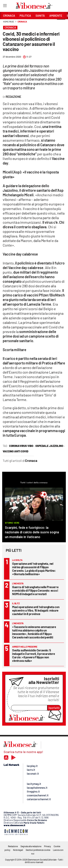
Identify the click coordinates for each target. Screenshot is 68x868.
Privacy (48, 846)
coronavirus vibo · (22, 446)
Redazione (13, 846)
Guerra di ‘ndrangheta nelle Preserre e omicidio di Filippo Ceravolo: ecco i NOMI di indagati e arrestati (35, 590)
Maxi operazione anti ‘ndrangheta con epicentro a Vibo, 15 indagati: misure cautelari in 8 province (36, 610)
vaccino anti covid (16, 451)
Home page (9, 22)
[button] (61, 24)
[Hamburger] (5, 6)
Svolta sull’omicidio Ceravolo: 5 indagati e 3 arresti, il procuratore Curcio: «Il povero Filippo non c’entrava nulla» (33, 655)
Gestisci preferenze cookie (38, 850)
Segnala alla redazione (31, 846)
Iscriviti (54, 708)
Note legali (18, 850)
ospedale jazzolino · (50, 446)
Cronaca (22, 22)
